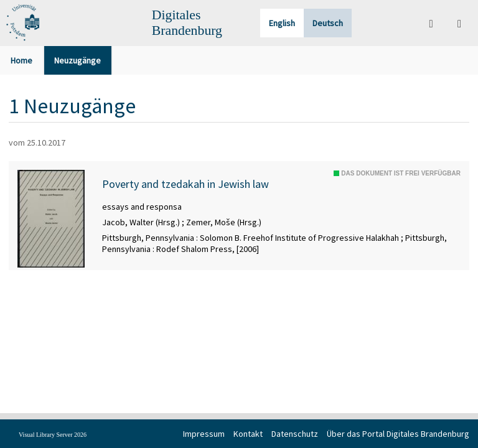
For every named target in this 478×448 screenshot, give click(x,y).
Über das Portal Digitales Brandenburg (398, 434)
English (282, 23)
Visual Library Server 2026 (53, 435)
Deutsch (328, 23)
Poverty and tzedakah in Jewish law (185, 184)
